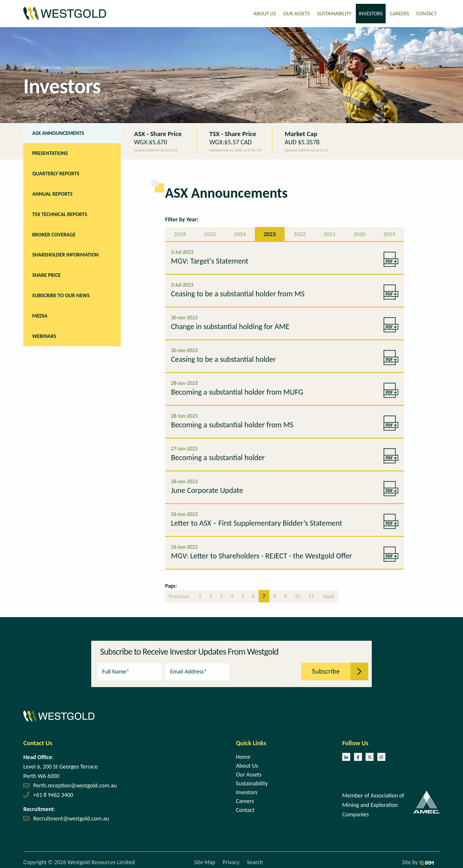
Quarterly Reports (56, 172)
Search (255, 861)
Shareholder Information (65, 253)
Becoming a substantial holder (218, 456)
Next (328, 594)
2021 (330, 232)
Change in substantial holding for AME (230, 325)
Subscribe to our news (61, 294)
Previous (180, 594)
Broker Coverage (54, 233)
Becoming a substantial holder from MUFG (237, 390)
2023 (270, 232)
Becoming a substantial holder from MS (232, 423)
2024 (240, 232)
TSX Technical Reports (60, 212)
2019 (389, 232)
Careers (399, 13)
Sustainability (334, 13)
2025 (210, 232)
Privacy (231, 861)
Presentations (50, 152)
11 (311, 594)
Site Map (205, 861)
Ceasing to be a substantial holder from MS (238, 292)
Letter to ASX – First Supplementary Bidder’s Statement (257, 521)
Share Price (47, 273)
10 (297, 594)
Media (40, 314)
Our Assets (296, 13)
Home (243, 755)
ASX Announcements (58, 131)
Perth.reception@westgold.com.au (75, 784)
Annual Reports (52, 192)
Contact (427, 13)
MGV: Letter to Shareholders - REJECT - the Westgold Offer (261, 554)
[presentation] (266, 669)
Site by (418, 861)
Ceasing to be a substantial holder (223, 357)
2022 (300, 232)
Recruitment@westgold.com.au (71, 817)
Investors (371, 13)
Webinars (44, 334)
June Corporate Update (207, 488)
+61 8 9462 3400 (53, 793)
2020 (360, 232)
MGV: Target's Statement (210, 259)
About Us (265, 13)
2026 (180, 232)
